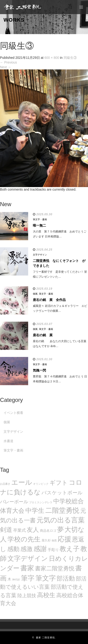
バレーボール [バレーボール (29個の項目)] (14, 502)
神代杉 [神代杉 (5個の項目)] (16, 580)
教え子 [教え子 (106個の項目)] (70, 549)
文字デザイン (40, 255)
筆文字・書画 (40, 219)
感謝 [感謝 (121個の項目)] (40, 549)
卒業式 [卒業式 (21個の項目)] (19, 530)
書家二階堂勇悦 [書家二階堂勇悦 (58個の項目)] (55, 568)
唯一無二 (39, 225)
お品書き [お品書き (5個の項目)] (5, 484)
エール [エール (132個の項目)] (22, 482)
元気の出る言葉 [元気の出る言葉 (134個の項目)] (61, 520)
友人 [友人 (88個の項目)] (33, 530)
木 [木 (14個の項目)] (9, 579)
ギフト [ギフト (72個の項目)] (59, 483)
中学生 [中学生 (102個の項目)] (35, 510)
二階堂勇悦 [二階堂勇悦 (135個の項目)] (62, 510)
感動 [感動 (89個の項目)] (13, 549)
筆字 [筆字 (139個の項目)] (28, 578)
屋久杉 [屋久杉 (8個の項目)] (46, 540)
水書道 (8, 441)
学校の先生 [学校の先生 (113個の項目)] (24, 539)
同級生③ (70, 58)
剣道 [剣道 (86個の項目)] (6, 530)
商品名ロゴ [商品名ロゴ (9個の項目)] (48, 531)
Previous (8, 62)
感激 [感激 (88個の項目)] (27, 549)
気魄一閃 (39, 370)
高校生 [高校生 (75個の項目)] (46, 595)
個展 (35, 294)
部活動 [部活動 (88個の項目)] (66, 578)
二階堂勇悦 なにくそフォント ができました (59, 263)
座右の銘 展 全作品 (49, 300)
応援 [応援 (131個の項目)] (65, 539)
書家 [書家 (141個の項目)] (27, 568)
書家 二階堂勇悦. (46, 638)
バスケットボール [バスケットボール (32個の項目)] (62, 493)
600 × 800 (52, 58)
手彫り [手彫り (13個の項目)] (53, 550)
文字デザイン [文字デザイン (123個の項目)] (28, 558)
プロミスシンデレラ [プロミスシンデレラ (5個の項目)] (41, 502)
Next (6, 67)
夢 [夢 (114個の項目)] (61, 530)
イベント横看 (13, 413)
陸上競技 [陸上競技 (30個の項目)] (27, 596)
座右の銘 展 (43, 335)
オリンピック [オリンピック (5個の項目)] (41, 484)
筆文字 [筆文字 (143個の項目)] (46, 578)
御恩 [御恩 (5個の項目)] (54, 540)
